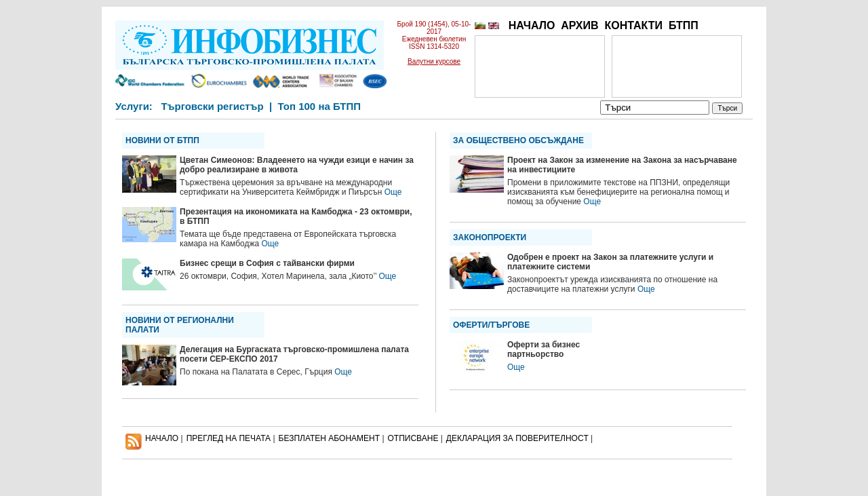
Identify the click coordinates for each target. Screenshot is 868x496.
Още (393, 192)
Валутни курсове (434, 61)
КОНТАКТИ (633, 25)
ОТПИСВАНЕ (413, 438)
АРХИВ (579, 25)
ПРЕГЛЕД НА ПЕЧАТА (229, 438)
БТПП (684, 25)
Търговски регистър (212, 106)
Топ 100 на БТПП (320, 106)
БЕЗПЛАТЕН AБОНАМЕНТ (330, 438)
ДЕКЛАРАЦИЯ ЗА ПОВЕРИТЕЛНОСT (517, 438)
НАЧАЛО (532, 25)
